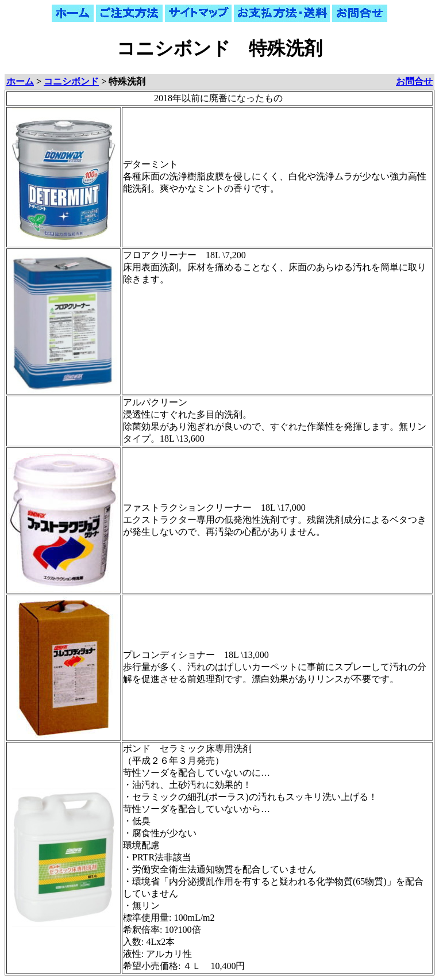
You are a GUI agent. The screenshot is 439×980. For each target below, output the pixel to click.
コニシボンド (71, 81)
